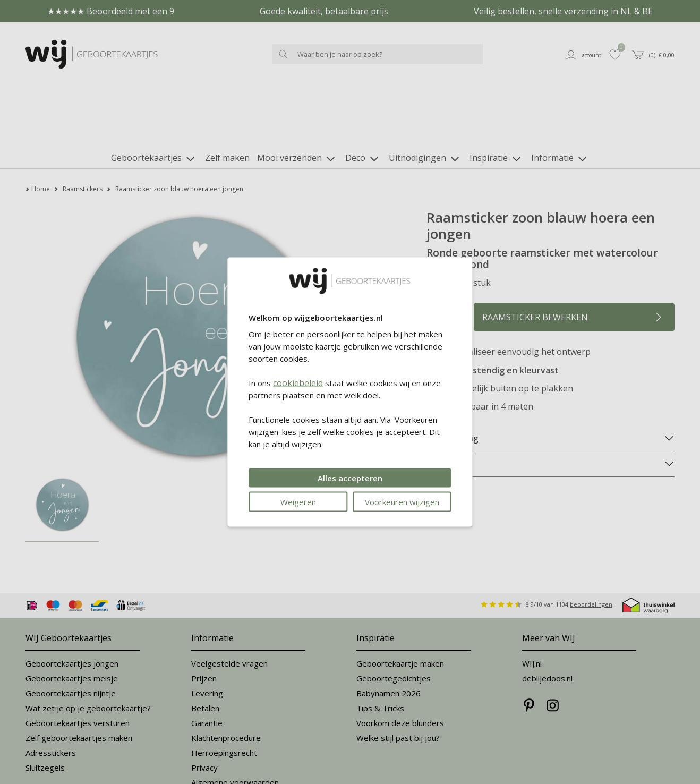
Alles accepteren (350, 478)
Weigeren (298, 501)
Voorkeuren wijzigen (402, 501)
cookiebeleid (298, 382)
